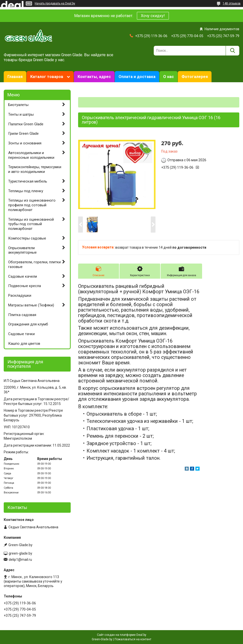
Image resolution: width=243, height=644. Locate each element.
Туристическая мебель (28, 181)
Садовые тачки (21, 334)
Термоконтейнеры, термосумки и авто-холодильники (35, 169)
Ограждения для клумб (28, 324)
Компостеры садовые (27, 238)
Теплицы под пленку (26, 191)
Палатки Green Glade (26, 124)
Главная (15, 77)
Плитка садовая (22, 315)
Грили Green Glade (23, 134)
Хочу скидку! (153, 16)
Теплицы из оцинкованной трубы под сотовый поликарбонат (31, 224)
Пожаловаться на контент (133, 639)
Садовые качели (23, 276)
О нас (168, 77)
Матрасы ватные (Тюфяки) (31, 305)
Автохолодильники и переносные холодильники (31, 155)
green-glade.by (20, 553)
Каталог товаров (47, 77)
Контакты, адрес (94, 77)
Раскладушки (20, 295)
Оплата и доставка (137, 77)
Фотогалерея (195, 77)
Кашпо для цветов (24, 344)
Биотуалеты (18, 105)
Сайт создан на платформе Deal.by (122, 635)
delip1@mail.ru (20, 560)
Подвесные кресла (25, 286)
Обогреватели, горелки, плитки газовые (34, 264)
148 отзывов (232, 3)
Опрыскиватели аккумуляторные (22, 250)
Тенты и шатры (21, 114)
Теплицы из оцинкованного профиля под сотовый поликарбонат (32, 205)
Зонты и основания (25, 143)
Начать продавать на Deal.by (55, 3)
